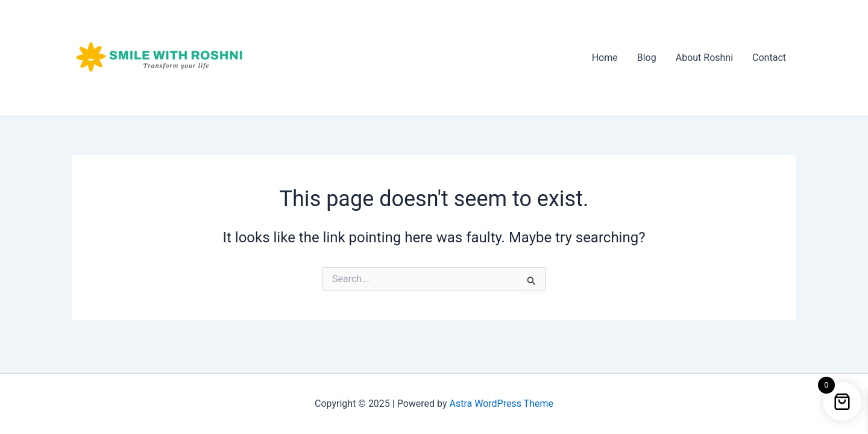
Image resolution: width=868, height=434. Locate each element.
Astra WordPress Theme (502, 404)
